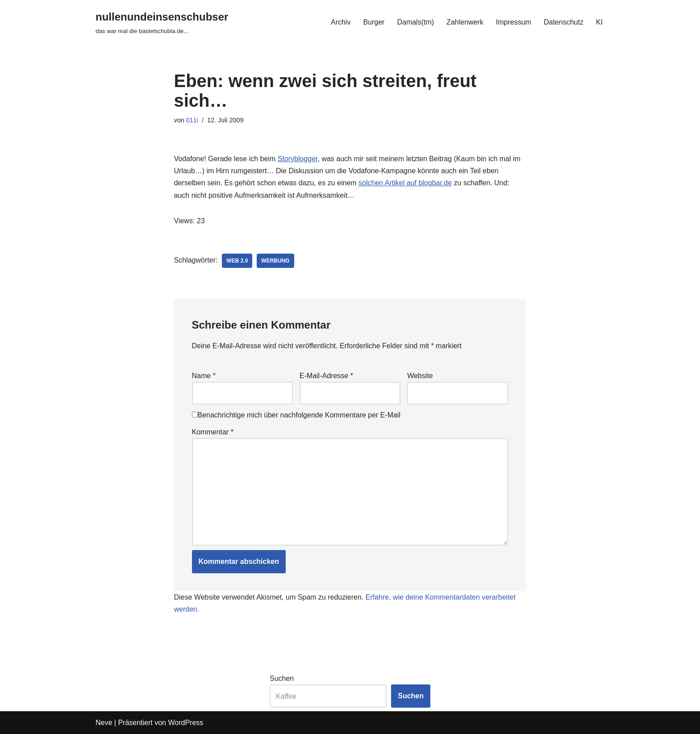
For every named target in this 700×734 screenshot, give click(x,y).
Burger (374, 22)
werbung (275, 261)
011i (192, 120)
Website (420, 376)
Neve (104, 723)
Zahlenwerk (465, 22)
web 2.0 (237, 261)
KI (599, 22)
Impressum (514, 22)
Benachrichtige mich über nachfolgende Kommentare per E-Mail (296, 415)
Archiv (341, 22)
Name (204, 376)
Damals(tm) (415, 22)
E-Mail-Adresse (326, 376)
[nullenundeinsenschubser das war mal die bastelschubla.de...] (162, 22)
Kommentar (213, 432)
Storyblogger (298, 159)
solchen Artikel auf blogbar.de (405, 183)
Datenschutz (564, 22)
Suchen (282, 678)
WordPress (185, 723)
